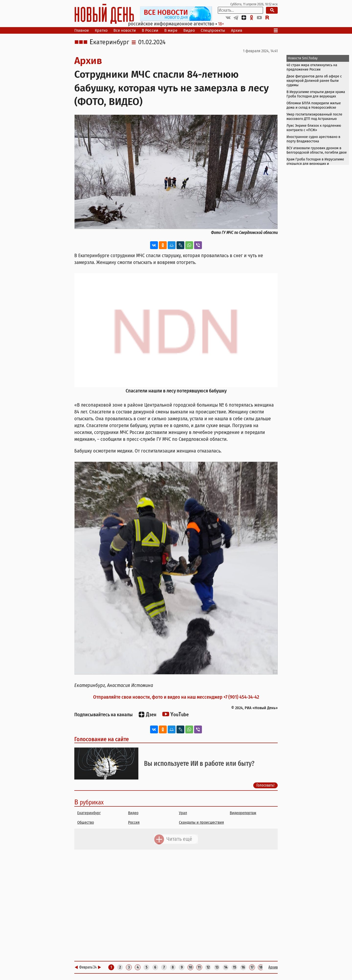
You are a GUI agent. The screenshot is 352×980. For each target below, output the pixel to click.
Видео (189, 30)
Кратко (101, 30)
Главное (82, 30)
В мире (171, 30)
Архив (237, 30)
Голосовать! (265, 785)
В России (150, 30)
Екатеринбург (109, 42)
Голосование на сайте (102, 739)
